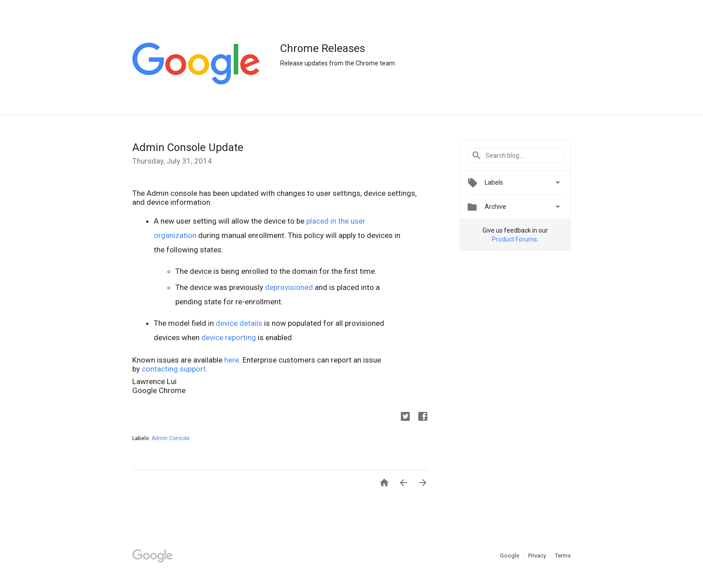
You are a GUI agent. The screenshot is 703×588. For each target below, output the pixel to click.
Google (510, 556)
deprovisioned (289, 287)
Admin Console (171, 438)
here (232, 360)
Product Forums (514, 239)
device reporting (229, 337)
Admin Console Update (188, 147)
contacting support (174, 369)
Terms (563, 556)
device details (239, 323)
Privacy (538, 556)
